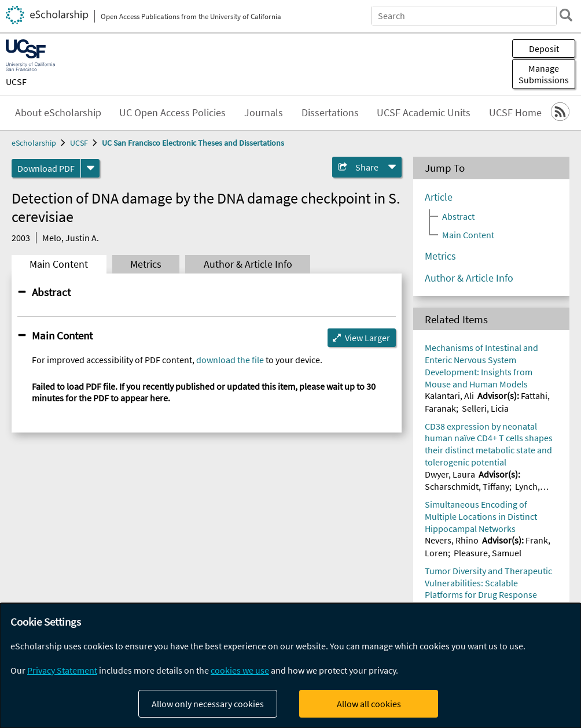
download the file (230, 360)
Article (439, 197)
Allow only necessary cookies (208, 704)
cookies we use (240, 670)
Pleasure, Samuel (488, 553)
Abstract (51, 292)
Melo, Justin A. (71, 238)
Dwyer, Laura (450, 474)
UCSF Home (515, 113)
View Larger (367, 338)
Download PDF (46, 168)
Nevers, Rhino (452, 540)
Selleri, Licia (485, 408)
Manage (544, 74)
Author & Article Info (248, 264)
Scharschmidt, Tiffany (467, 486)
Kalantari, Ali (449, 396)
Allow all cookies (369, 704)
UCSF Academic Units (424, 113)
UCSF (16, 82)
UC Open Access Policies (172, 113)
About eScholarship (58, 113)
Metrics (146, 264)
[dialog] (290, 666)
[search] (566, 15)
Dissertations (330, 113)
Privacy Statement (62, 670)
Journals (264, 113)
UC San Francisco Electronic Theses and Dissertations (193, 143)
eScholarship (34, 143)
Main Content (59, 264)
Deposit (544, 49)
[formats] (90, 168)
